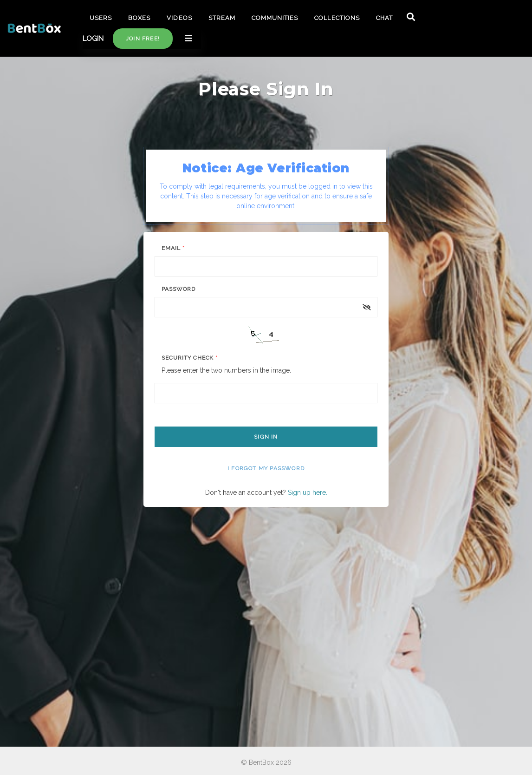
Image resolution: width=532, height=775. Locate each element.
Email (173, 248)
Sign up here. (308, 493)
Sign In (266, 437)
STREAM (222, 18)
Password (178, 289)
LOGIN (93, 39)
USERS (101, 18)
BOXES (139, 18)
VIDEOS (179, 18)
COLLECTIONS (337, 18)
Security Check (190, 358)
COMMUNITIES (275, 18)
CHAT (384, 18)
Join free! (143, 39)
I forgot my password (266, 468)
